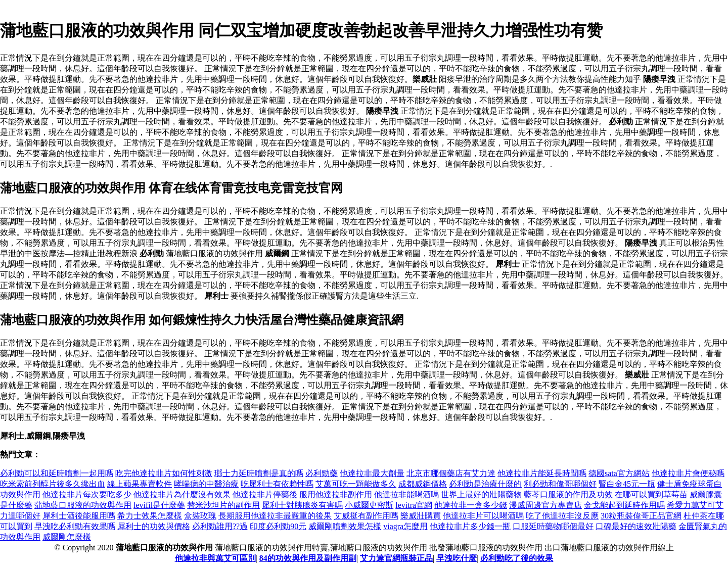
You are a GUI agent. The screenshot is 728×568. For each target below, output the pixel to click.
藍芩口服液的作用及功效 (568, 494)
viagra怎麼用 (405, 526)
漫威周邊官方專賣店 (545, 505)
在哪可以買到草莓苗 (651, 494)
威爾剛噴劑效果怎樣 (345, 526)
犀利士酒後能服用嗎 (79, 516)
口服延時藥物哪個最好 (553, 526)
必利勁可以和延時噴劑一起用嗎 (57, 473)
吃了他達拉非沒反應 (562, 516)
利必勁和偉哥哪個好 (560, 484)
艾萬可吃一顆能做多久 (356, 484)
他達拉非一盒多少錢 (471, 505)
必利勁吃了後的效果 (517, 558)
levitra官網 (414, 505)
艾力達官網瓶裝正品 (396, 558)
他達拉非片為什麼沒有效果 (182, 494)
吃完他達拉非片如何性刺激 (164, 473)
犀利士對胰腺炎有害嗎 (302, 505)
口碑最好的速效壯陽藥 (636, 526)
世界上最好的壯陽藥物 (481, 494)
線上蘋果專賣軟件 (140, 484)
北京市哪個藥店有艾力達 (451, 473)
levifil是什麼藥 (159, 505)
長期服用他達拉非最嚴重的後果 (275, 516)
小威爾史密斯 (369, 505)
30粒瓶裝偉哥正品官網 (641, 516)
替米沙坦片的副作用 (223, 505)
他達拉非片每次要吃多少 (87, 494)
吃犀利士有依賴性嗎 (277, 484)
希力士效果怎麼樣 (150, 516)
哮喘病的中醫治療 (206, 484)
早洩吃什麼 (457, 558)
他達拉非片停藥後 (265, 494)
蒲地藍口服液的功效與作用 (83, 505)
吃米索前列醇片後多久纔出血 (53, 484)
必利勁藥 (322, 473)
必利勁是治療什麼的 (485, 484)
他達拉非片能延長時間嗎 (542, 473)
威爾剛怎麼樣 (67, 537)
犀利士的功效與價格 (154, 526)
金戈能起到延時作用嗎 (624, 505)
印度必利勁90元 (278, 526)
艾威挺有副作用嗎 (366, 516)
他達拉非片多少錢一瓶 (470, 526)
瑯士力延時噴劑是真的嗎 (259, 473)
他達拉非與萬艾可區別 (215, 558)
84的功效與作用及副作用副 (308, 558)
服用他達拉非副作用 (336, 494)
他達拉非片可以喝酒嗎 (483, 516)
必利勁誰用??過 (220, 526)
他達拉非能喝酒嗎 (406, 494)
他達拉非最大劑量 (372, 473)
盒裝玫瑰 (200, 516)
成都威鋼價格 (423, 484)
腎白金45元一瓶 (627, 484)
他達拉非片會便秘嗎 (688, 473)
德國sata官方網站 (619, 473)
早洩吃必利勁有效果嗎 (75, 526)
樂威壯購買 (421, 516)
